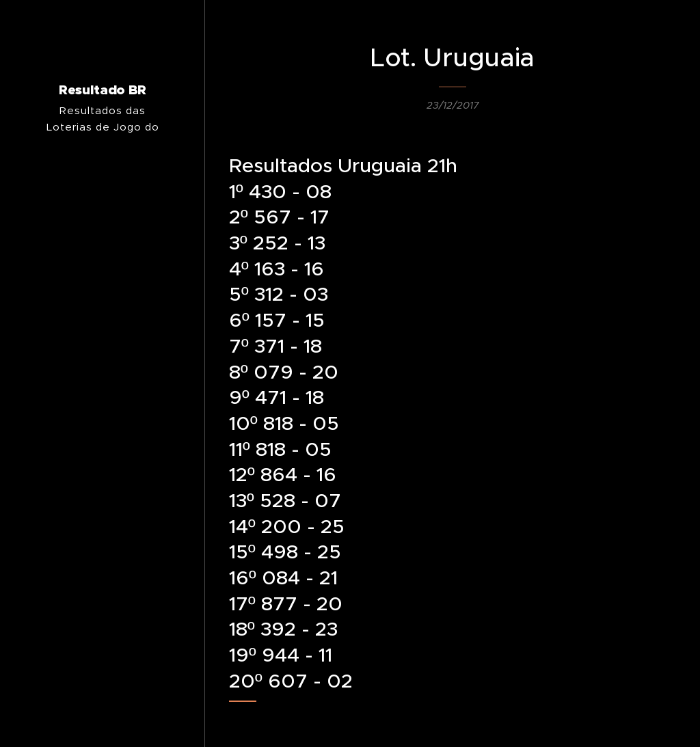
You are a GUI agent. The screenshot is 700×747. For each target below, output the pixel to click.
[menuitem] (103, 439)
